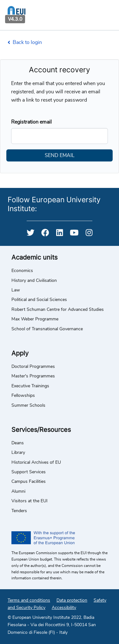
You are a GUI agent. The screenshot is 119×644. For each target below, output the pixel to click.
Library (18, 453)
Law (16, 290)
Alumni (18, 491)
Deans (18, 443)
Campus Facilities (29, 482)
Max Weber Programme (35, 319)
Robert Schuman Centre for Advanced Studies (58, 310)
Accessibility (64, 608)
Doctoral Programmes (33, 367)
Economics (22, 271)
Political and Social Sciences (39, 300)
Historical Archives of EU (36, 462)
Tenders (19, 511)
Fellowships (23, 396)
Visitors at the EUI (30, 501)
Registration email (31, 122)
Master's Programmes (33, 376)
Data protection (72, 600)
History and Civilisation (34, 281)
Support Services (29, 472)
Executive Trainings (30, 386)
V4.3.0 (15, 19)
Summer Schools (28, 405)
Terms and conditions (29, 600)
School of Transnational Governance (47, 329)
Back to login (25, 42)
